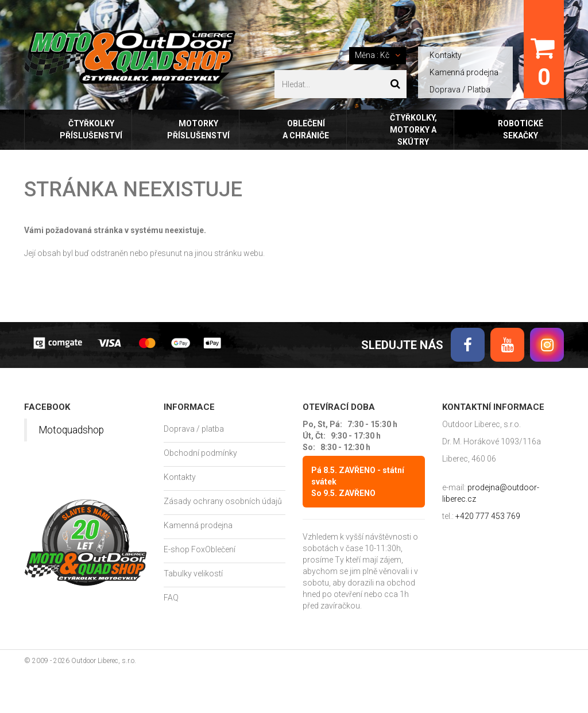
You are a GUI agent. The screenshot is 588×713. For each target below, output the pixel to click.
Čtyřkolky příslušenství (91, 129)
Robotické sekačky (521, 129)
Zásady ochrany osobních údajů (223, 501)
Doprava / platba (194, 429)
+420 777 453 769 (488, 516)
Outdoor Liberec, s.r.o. (104, 661)
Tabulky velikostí (193, 573)
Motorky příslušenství (198, 129)
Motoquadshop (71, 430)
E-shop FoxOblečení (200, 549)
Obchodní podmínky (200, 453)
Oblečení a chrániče (306, 129)
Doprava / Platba (460, 90)
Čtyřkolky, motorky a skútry (413, 130)
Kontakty (446, 55)
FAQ (171, 598)
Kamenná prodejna (464, 72)
